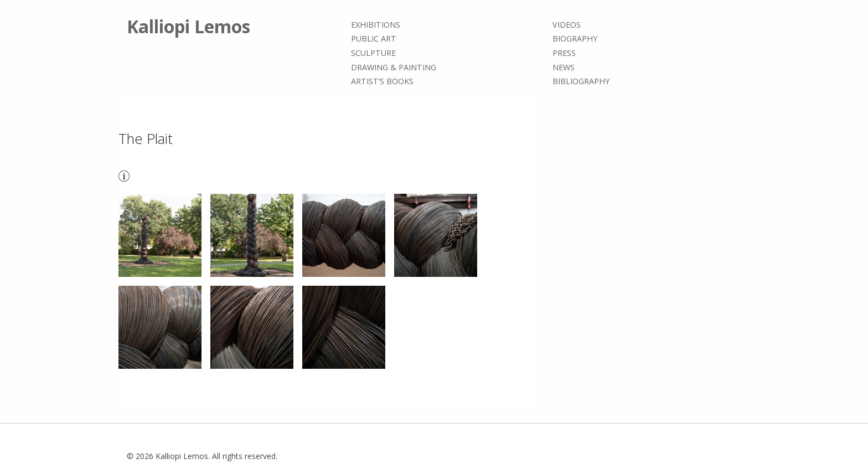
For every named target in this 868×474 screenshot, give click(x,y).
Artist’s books (382, 81)
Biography (575, 39)
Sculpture (373, 53)
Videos (567, 25)
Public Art (374, 39)
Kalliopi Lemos (188, 26)
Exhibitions (376, 25)
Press (564, 53)
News (564, 67)
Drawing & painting (394, 67)
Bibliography (581, 81)
